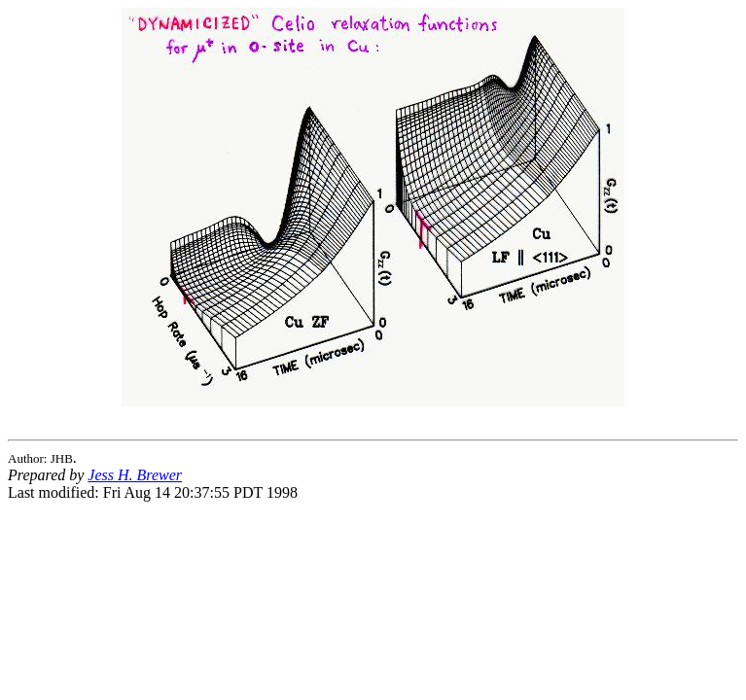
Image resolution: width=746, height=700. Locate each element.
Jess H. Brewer (135, 475)
